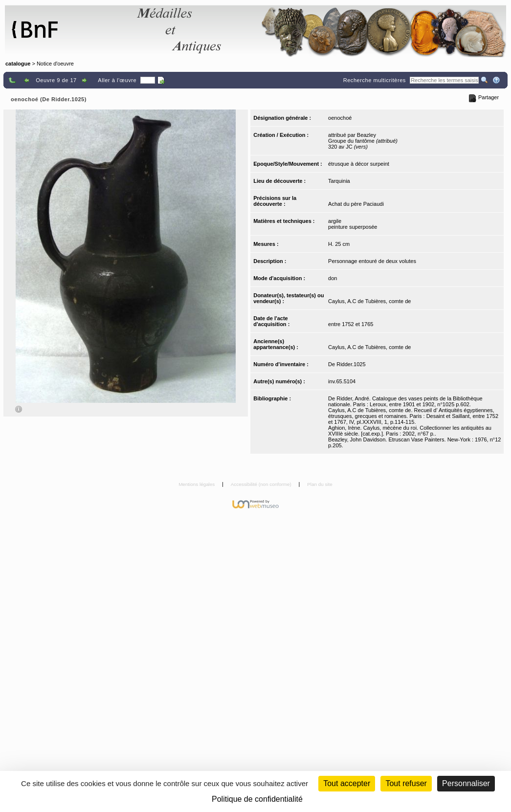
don (333, 278)
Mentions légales (197, 484)
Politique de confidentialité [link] (257, 799)
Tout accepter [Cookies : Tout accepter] (347, 783)
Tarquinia (339, 181)
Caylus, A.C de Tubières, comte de (369, 301)
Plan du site (320, 484)
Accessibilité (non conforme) (262, 484)
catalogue (18, 64)
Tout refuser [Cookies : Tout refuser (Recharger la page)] (406, 783)
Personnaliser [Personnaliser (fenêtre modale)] (466, 783)
